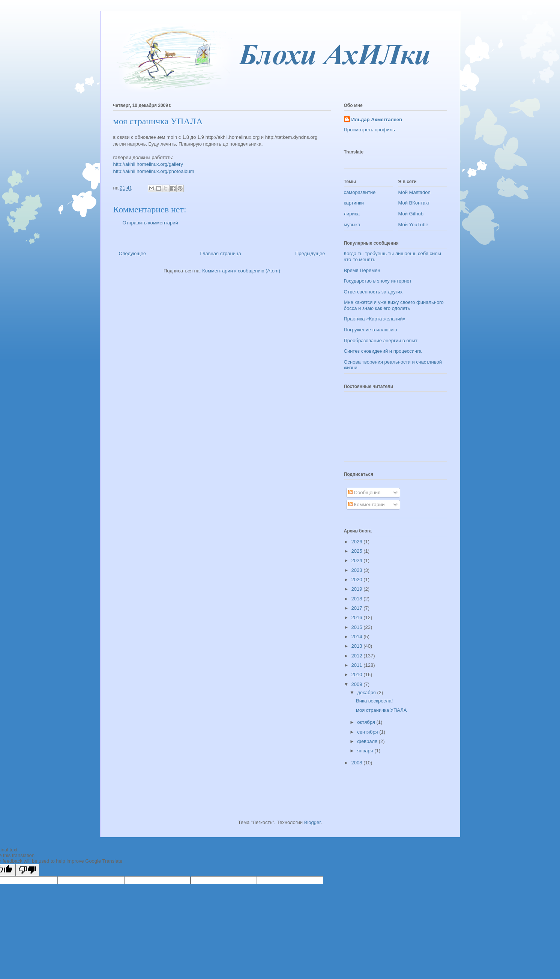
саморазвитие (360, 192)
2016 (358, 617)
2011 (358, 665)
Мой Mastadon (414, 192)
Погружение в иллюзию (371, 330)
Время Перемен (362, 270)
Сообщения (364, 493)
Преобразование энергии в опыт (381, 341)
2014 (358, 637)
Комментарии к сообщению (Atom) (241, 271)
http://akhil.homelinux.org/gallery (148, 164)
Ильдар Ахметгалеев (377, 120)
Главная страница (221, 253)
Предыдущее (310, 253)
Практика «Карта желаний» (375, 319)
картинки (354, 203)
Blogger (312, 822)
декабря (367, 693)
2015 (358, 627)
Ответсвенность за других (373, 292)
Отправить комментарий (150, 223)
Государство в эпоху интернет (378, 281)
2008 (358, 763)
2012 (358, 656)
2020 (358, 580)
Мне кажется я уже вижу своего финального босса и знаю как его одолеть (394, 305)
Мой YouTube (413, 225)
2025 (358, 551)
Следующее (133, 253)
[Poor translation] (27, 870)
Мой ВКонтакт (414, 203)
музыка (352, 225)
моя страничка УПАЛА (381, 710)
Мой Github (411, 214)
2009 (358, 684)
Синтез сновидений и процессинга (383, 351)
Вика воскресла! (374, 701)
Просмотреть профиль (369, 130)
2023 (358, 570)
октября (367, 722)
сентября (368, 732)
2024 (358, 560)
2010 (358, 674)
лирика (352, 214)
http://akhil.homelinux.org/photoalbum (154, 171)
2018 (358, 599)
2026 (358, 542)
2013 (358, 646)
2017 (358, 608)
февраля (368, 741)
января (366, 751)
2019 (358, 589)
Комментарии (366, 505)
